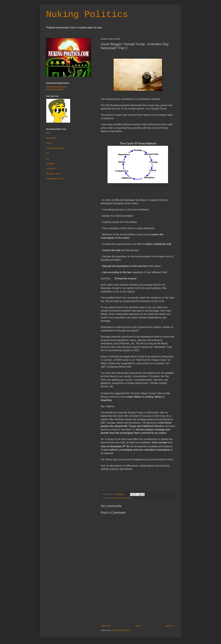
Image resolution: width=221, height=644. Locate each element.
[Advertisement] (138, 602)
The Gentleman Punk (55, 179)
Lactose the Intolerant (55, 148)
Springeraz (50, 164)
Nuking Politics (87, 15)
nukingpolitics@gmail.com (57, 87)
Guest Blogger (113, 498)
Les (48, 158)
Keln (48, 133)
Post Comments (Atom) (121, 630)
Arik (48, 153)
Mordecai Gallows (125, 498)
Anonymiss (51, 169)
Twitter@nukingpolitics (55, 89)
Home (138, 626)
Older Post (170, 626)
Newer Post (106, 626)
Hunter (49, 143)
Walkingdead (51, 138)
